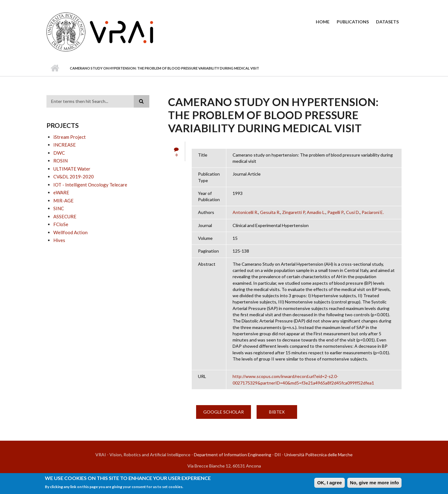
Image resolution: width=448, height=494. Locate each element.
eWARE (61, 192)
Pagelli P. (336, 212)
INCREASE (65, 145)
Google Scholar (224, 412)
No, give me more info (375, 484)
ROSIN (60, 161)
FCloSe (61, 224)
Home (323, 22)
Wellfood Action (70, 232)
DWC (59, 153)
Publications (353, 22)
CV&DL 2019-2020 (74, 177)
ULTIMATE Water (72, 169)
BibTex (277, 412)
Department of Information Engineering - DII (237, 455)
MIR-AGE (63, 201)
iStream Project (70, 137)
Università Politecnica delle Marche (318, 455)
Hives (59, 240)
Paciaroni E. (373, 212)
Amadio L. (316, 212)
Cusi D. (353, 212)
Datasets (387, 22)
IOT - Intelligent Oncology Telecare (90, 185)
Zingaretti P (294, 212)
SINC (59, 208)
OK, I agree (329, 484)
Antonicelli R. (245, 212)
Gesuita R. (270, 212)
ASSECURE (65, 216)
